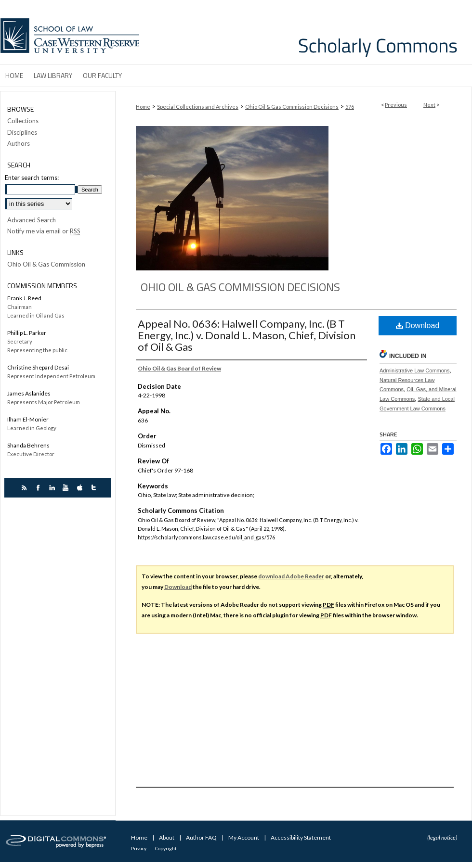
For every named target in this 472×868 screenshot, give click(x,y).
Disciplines (22, 133)
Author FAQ (202, 837)
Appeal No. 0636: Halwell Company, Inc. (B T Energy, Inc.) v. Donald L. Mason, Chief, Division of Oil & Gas (247, 335)
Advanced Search (32, 220)
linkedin (53, 488)
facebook (39, 488)
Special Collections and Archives (198, 107)
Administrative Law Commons (415, 370)
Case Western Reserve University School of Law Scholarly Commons (307, 32)
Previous (396, 105)
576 (350, 107)
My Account (244, 837)
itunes (81, 488)
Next (429, 105)
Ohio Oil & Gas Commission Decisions (292, 107)
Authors (19, 144)
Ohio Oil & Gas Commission (46, 264)
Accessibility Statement (301, 837)
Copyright (166, 848)
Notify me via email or (44, 231)
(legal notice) (442, 837)
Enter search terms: (32, 178)
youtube (67, 488)
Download (418, 325)
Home (143, 107)
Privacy (139, 848)
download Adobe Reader (291, 576)
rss (25, 488)
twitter (95, 488)
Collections (23, 121)
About (167, 837)
